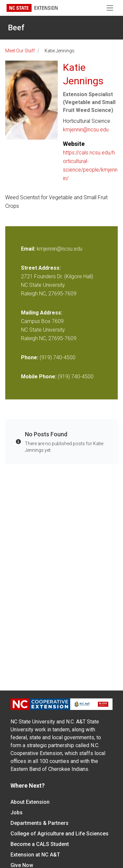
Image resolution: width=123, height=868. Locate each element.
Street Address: (41, 268)
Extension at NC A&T (35, 855)
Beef (16, 28)
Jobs (17, 813)
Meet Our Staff (20, 51)
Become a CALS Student (40, 844)
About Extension (30, 802)
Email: (29, 249)
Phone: (30, 357)
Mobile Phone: (39, 377)
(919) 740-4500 (58, 357)
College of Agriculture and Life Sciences (60, 834)
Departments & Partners (40, 823)
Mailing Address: (42, 313)
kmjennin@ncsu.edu (86, 130)
